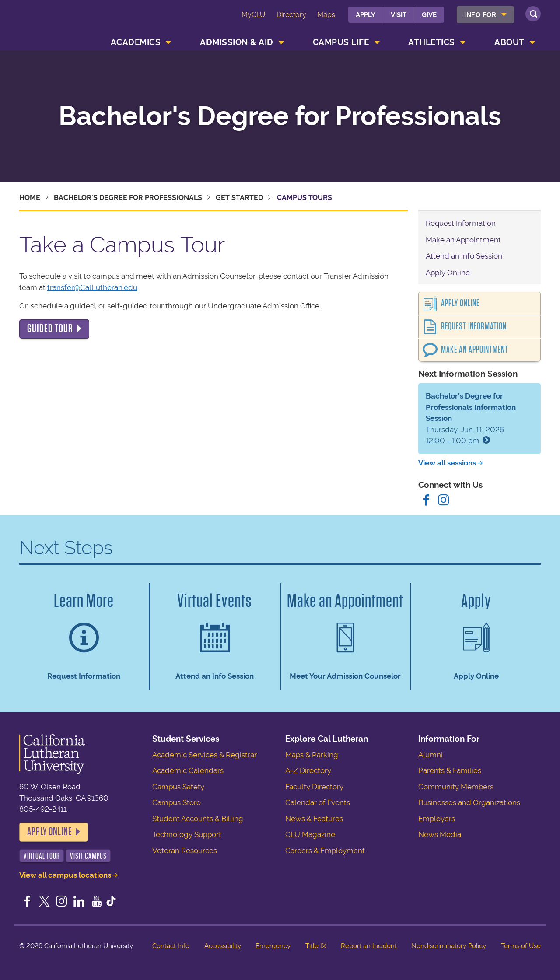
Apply (366, 15)
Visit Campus (88, 856)
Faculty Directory (314, 787)
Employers (437, 819)
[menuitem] (485, 15)
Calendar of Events (318, 802)
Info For (480, 15)
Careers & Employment (325, 850)
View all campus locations (65, 875)
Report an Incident (369, 946)
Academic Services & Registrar (205, 755)
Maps (326, 15)
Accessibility (223, 946)
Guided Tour (50, 329)
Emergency (273, 946)
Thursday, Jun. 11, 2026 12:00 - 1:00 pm (471, 418)
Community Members (456, 787)
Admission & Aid (237, 42)
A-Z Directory (308, 770)
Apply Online (448, 273)
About (509, 42)
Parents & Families (450, 770)
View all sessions (447, 463)
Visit (399, 15)
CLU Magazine (310, 834)
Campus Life (341, 42)
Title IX (316, 946)
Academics (136, 42)
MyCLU (253, 15)
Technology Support (187, 834)
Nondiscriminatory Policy (449, 946)
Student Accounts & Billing (198, 819)
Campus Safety (178, 787)
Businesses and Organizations (469, 802)
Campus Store (177, 802)
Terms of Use (521, 946)
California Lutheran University (58, 21)
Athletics (432, 42)
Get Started (239, 198)
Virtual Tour (42, 856)
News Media (440, 834)
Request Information (461, 223)
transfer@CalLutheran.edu (92, 287)
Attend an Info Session (464, 256)
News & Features (314, 819)
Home (30, 198)
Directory (291, 15)
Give (429, 15)
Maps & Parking (312, 755)
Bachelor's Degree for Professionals (280, 116)
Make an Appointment (463, 240)
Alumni (430, 755)
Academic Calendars (188, 770)
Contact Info (171, 946)
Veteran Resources (185, 850)
